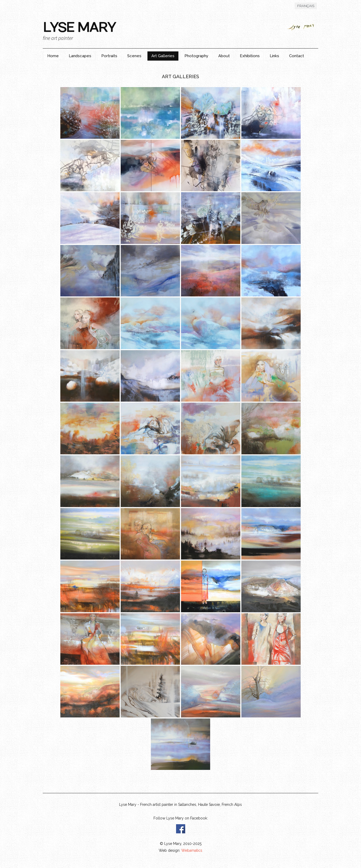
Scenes (134, 56)
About (224, 56)
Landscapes (80, 56)
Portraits (109, 56)
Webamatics (192, 850)
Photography (196, 56)
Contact (297, 56)
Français (306, 6)
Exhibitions (250, 56)
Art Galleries (163, 56)
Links (274, 56)
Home (53, 56)
